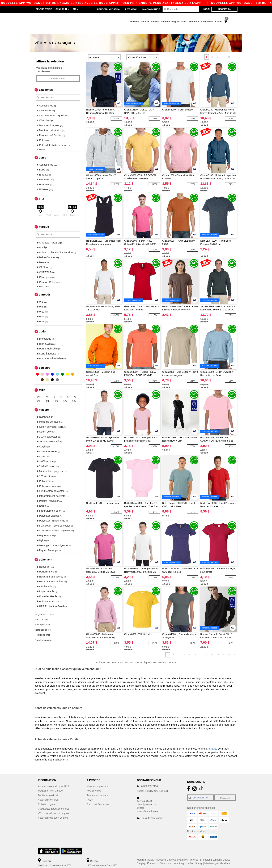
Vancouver (166, 856)
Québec (160, 852)
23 (229, 50)
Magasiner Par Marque (50, 783)
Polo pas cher (41, 612)
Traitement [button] (46, 552)
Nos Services (94, 783)
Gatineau (171, 852)
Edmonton (153, 856)
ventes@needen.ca (147, 804)
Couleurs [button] (45, 360)
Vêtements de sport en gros (53, 810)
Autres (218, 22)
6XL (74, 394)
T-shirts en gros (46, 797)
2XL (39, 394)
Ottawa (226, 852)
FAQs (90, 792)
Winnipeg (179, 856)
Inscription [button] (224, 9)
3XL (47, 394)
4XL (56, 394)
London (217, 852)
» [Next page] (234, 50)
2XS (39, 390)
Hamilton (183, 852)
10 (218, 647)
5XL (65, 394)
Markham (225, 856)
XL (75, 390)
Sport (184, 22)
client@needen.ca (147, 797)
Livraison (131, 9)
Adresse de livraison (97, 788)
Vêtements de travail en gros (53, 806)
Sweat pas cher (42, 617)
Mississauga (211, 856)
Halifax (190, 856)
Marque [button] (44, 219)
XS (47, 390)
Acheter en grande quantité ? (54, 779)
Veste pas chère (43, 622)
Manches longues (170, 22)
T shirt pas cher (42, 628)
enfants (213, 741)
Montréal (142, 852)
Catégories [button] (46, 82)
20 (223, 647)
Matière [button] (44, 402)
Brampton (205, 852)
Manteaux (194, 22)
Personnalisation (109, 9)
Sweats (155, 22)
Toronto (194, 852)
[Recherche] (181, 9)
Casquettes (207, 22)
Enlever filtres (58, 71)
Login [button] (206, 9)
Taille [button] (42, 383)
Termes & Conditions (98, 797)
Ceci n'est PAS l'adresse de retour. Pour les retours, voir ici (61, 865)
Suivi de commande (152, 811)
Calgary (141, 856)
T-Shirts (145, 22)
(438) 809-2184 (150, 779)
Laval (151, 852)
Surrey (199, 856)
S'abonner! (225, 791)
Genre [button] (43, 150)
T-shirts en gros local (49, 788)
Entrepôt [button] (44, 287)
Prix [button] (41, 191)
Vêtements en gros (48, 792)
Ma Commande (151, 9)
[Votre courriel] (201, 790)
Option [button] (43, 324)
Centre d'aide (44, 9)
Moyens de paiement (98, 779)
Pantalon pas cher (44, 633)
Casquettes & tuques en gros (54, 801)
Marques (135, 22)
